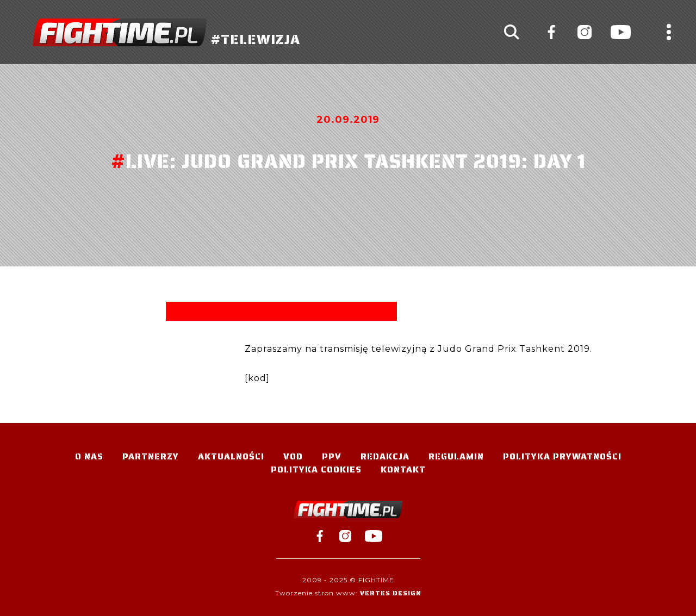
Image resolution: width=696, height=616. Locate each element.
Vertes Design (391, 593)
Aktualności (231, 456)
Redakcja (385, 456)
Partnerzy (151, 456)
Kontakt (403, 469)
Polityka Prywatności (562, 456)
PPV (332, 456)
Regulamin (456, 456)
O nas (89, 456)
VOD (293, 456)
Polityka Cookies (316, 469)
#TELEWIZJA (166, 32)
